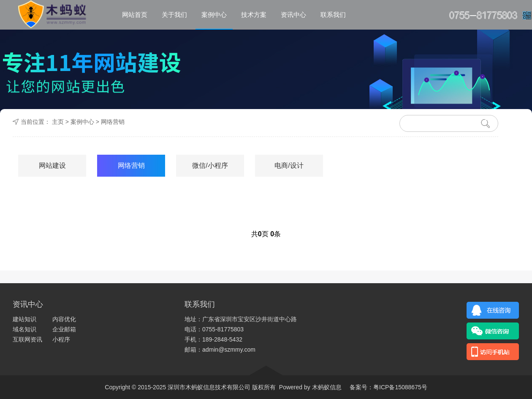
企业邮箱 (64, 329)
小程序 (61, 339)
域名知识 (24, 329)
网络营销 (113, 122)
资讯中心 (293, 15)
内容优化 (64, 319)
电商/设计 (289, 165)
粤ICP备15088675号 (400, 387)
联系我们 (333, 15)
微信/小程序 (210, 165)
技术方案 (254, 15)
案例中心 (214, 15)
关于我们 (174, 15)
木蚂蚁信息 (326, 387)
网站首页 (135, 15)
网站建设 (52, 165)
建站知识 (24, 319)
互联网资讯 (27, 339)
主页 (58, 122)
